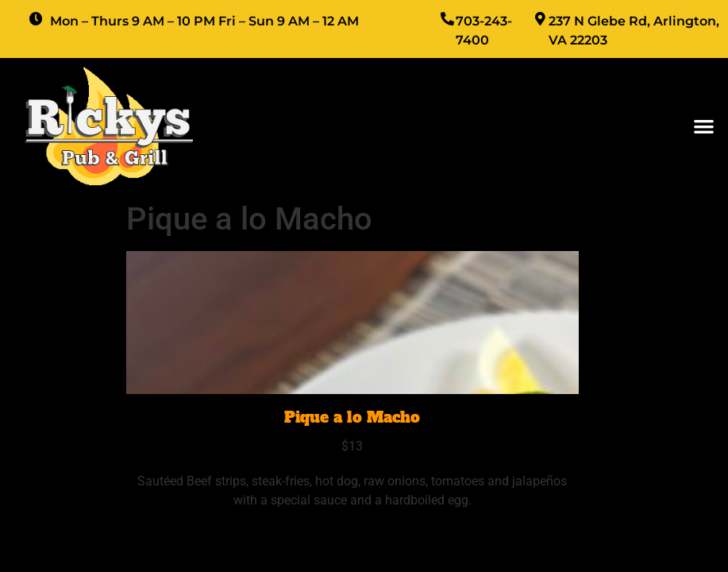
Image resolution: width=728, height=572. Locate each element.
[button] (704, 126)
